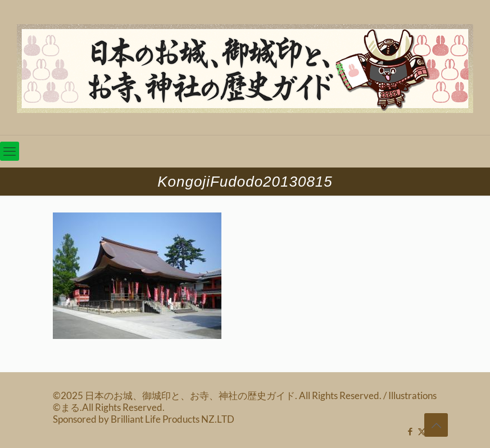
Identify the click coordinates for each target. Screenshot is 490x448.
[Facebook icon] (410, 431)
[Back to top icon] (436, 425)
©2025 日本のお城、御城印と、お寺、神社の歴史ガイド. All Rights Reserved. (218, 395)
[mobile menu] (10, 151)
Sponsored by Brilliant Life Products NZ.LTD (144, 419)
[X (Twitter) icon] (422, 431)
